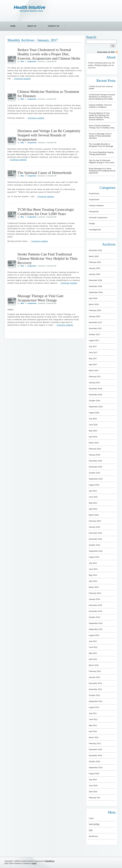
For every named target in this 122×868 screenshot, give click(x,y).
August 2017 (94, 340)
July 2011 (93, 713)
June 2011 (93, 719)
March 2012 (94, 665)
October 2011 (94, 695)
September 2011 (96, 701)
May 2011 (93, 725)
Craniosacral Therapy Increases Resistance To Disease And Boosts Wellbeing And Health (102, 97)
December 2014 (95, 533)
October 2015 (94, 473)
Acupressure (94, 193)
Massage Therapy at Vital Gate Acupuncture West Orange (40, 298)
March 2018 (94, 304)
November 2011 (95, 689)
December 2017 (95, 322)
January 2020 (94, 268)
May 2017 (93, 359)
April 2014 (93, 581)
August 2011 (94, 707)
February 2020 (95, 262)
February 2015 (95, 521)
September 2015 (96, 479)
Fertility (92, 224)
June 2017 (93, 352)
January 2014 (94, 599)
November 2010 (95, 755)
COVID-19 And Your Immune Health (101, 88)
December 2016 (95, 389)
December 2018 (95, 280)
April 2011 (93, 731)
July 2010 (93, 780)
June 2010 (93, 786)
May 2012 (93, 653)
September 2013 (96, 623)
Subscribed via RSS (106, 52)
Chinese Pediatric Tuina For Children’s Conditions (100, 106)
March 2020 (94, 256)
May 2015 (93, 503)
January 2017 (94, 383)
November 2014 (95, 539)
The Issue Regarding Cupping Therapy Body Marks (101, 153)
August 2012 (94, 635)
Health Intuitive (30, 7)
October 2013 (94, 617)
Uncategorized (95, 230)
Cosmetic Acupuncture (98, 218)
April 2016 (93, 437)
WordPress (93, 836)
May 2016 (93, 431)
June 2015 (93, 497)
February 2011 (95, 743)
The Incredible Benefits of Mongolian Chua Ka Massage (101, 145)
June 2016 (93, 425)
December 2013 (95, 605)
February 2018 (95, 310)
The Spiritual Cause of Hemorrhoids (45, 173)
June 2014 (93, 569)
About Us (32, 26)
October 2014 (94, 545)
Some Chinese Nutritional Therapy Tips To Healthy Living (102, 127)
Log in (91, 818)
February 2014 (95, 593)
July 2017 (93, 346)
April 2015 (93, 509)
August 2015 (94, 485)
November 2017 (95, 328)
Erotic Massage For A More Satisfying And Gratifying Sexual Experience (102, 171)
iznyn (34, 863)
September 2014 (96, 551)
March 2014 (94, 587)
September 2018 (96, 292)
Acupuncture (32, 62)
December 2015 (95, 461)
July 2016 (93, 419)
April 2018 (93, 298)
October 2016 (94, 401)
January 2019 (94, 274)
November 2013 (95, 611)
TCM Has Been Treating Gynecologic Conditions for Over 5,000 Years (46, 212)
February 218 (94, 798)
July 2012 (93, 641)
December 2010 (95, 749)
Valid (94, 824)
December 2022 (95, 250)
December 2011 (95, 683)
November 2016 (95, 395)
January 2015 (94, 527)
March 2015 (94, 515)
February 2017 (95, 377)
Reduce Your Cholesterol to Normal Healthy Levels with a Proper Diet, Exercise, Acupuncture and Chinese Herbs (49, 54)
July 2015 (93, 491)
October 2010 (94, 761)
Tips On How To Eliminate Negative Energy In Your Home (102, 161)
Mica (22, 62)
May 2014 (93, 575)
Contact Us (54, 26)
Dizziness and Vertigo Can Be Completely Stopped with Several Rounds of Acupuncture (49, 135)
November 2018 (95, 286)
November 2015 (95, 467)
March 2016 (94, 443)
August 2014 (94, 557)
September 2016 (96, 407)
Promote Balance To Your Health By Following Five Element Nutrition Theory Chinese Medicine (99, 116)
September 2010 (96, 768)
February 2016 (95, 449)
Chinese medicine (96, 206)
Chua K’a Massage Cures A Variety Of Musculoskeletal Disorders (100, 136)
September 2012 (96, 629)
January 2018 (94, 316)
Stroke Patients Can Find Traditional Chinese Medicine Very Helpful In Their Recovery (48, 259)
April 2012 (93, 659)
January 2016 (94, 455)
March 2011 (94, 737)
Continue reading (22, 79)
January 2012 (94, 677)
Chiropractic (94, 212)
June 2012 (93, 647)
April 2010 (93, 792)
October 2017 (94, 334)
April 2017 (93, 365)
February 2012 (95, 671)
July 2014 (93, 563)
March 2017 (94, 371)
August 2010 (94, 774)
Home (13, 26)
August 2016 (94, 413)
